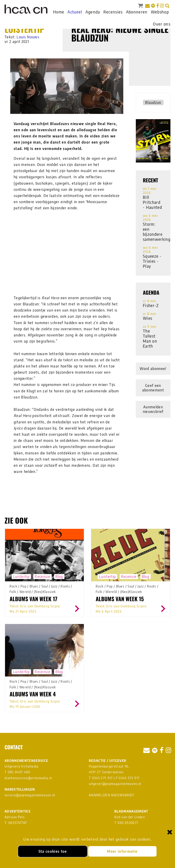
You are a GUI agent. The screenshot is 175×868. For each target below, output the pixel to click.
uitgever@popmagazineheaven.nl (115, 784)
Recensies (113, 12)
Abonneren (137, 12)
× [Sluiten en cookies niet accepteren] (170, 832)
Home (59, 12)
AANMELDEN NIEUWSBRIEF (112, 795)
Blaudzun (153, 102)
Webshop (160, 12)
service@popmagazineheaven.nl (30, 795)
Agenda (93, 12)
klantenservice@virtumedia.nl (28, 778)
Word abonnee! (153, 369)
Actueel (75, 12)
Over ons (162, 24)
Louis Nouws (28, 37)
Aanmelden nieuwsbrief (153, 409)
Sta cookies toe (53, 851)
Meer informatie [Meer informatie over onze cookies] (122, 851)
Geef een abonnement (153, 388)
